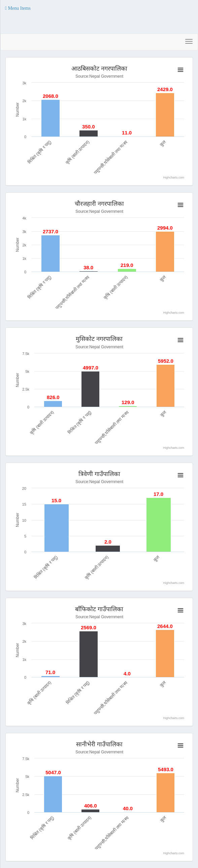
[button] (18, 8)
